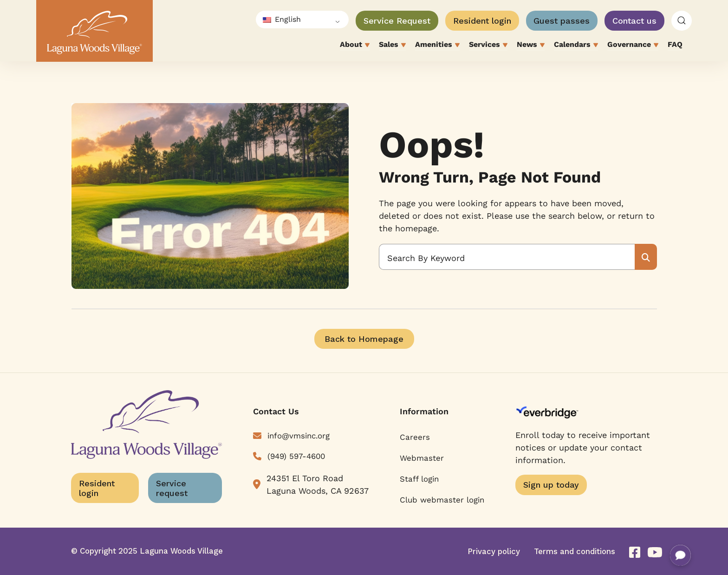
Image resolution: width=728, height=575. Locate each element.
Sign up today (551, 485)
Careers (415, 437)
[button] (682, 21)
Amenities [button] (437, 45)
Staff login (419, 479)
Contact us (634, 21)
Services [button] (488, 45)
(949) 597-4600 (296, 456)
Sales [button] (392, 45)
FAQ (675, 44)
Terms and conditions (575, 551)
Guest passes (562, 21)
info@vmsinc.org (299, 436)
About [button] (355, 45)
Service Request (397, 21)
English (282, 19)
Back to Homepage (364, 339)
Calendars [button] (576, 45)
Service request (172, 488)
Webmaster (422, 458)
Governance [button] (633, 45)
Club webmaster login (442, 500)
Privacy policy (494, 551)
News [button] (531, 45)
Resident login (482, 21)
